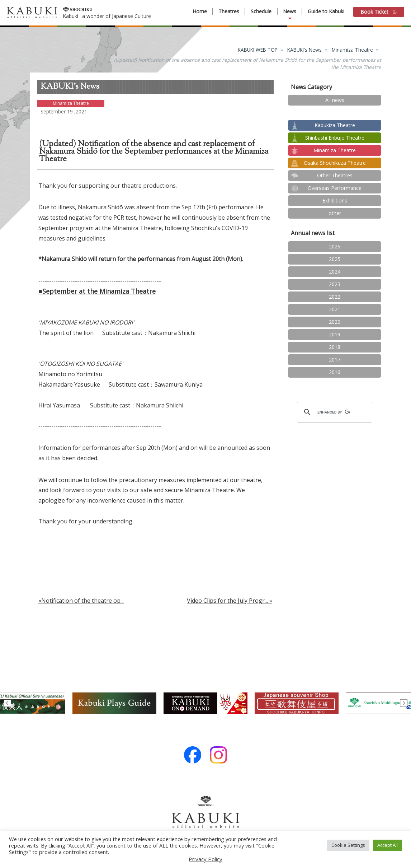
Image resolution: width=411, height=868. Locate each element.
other (335, 213)
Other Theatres (335, 175)
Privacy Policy (205, 859)
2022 (335, 297)
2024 (335, 272)
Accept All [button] (388, 845)
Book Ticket (379, 12)
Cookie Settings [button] (348, 845)
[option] (205, 703)
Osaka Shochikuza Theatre (335, 163)
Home (200, 11)
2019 (335, 334)
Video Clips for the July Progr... (227, 601)
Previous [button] (7, 703)
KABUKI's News (304, 50)
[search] (334, 412)
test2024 (335, 113)
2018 (335, 347)
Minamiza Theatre (352, 50)
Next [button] (404, 703)
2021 (335, 309)
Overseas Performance (335, 188)
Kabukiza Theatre (335, 125)
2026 (335, 246)
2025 (335, 259)
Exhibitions (335, 200)
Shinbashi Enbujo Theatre (335, 138)
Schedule (261, 11)
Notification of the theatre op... (82, 601)
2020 (335, 322)
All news (335, 100)
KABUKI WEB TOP (258, 50)
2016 (335, 372)
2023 (335, 284)
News (290, 11)
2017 (335, 360)
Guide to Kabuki (326, 11)
